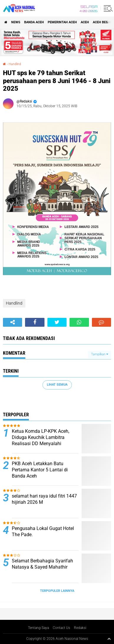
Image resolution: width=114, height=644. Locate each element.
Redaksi (80, 628)
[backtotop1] (109, 639)
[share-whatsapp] (79, 322)
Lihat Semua (57, 385)
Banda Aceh (34, 22)
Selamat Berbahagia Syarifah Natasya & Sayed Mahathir (42, 564)
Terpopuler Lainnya (57, 591)
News (16, 22)
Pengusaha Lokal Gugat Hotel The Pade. (43, 531)
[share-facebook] (35, 322)
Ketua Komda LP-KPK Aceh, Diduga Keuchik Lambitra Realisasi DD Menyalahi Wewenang (41, 440)
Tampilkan (100, 354)
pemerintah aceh (62, 22)
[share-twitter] (57, 322)
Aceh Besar (102, 22)
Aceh (85, 22)
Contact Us (61, 628)
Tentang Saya (38, 628)
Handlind (15, 64)
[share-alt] (13, 322)
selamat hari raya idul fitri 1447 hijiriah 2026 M (44, 499)
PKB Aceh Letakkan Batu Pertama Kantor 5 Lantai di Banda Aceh (40, 470)
